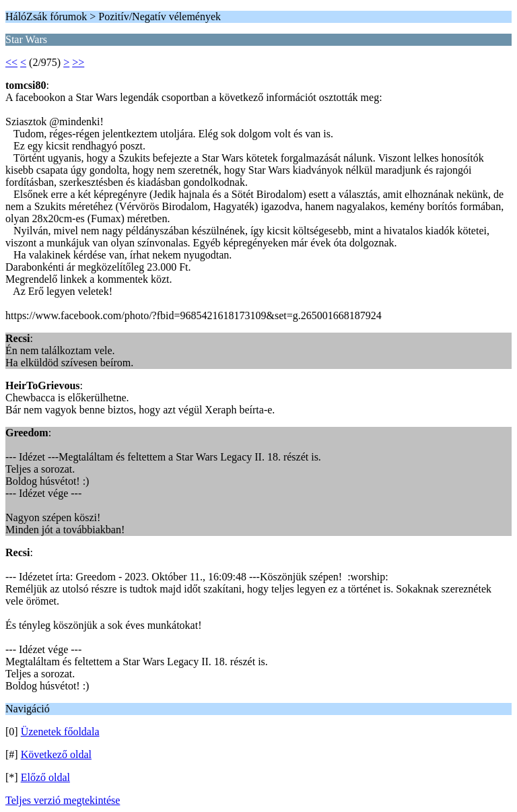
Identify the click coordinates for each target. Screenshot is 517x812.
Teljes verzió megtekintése (63, 800)
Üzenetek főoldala (60, 732)
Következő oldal (56, 754)
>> (78, 62)
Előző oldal (45, 777)
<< (11, 62)
